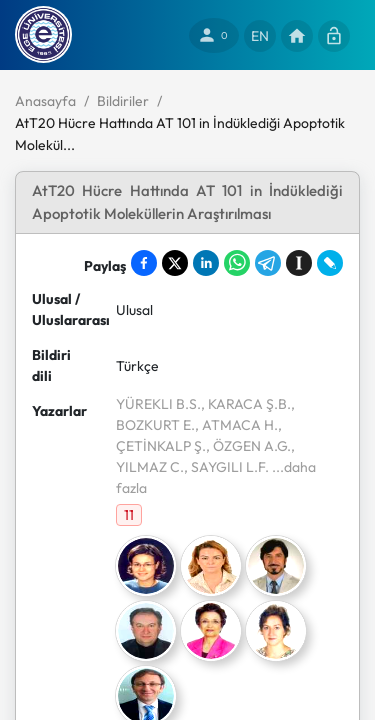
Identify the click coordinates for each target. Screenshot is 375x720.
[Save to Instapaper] (299, 263)
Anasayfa (45, 101)
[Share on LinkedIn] (206, 263)
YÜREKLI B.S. (158, 404)
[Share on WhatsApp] (237, 263)
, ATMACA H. (236, 425)
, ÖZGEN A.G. (248, 446)
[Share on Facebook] (144, 263)
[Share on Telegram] (268, 263)
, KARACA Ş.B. (246, 404)
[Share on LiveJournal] (330, 263)
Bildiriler (123, 101)
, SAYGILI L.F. (226, 467)
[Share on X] (175, 263)
